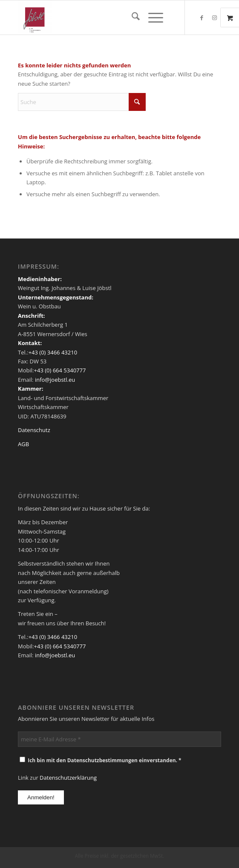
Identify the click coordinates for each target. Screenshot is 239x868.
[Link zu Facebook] (202, 18)
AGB (23, 444)
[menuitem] (131, 17)
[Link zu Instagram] (215, 18)
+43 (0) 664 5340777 (60, 370)
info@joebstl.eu (55, 380)
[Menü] (151, 17)
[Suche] (131, 17)
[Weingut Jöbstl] (99, 17)
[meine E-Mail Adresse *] (119, 739)
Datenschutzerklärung (68, 778)
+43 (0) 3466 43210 (53, 352)
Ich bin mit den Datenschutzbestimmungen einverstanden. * (101, 760)
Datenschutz (34, 430)
